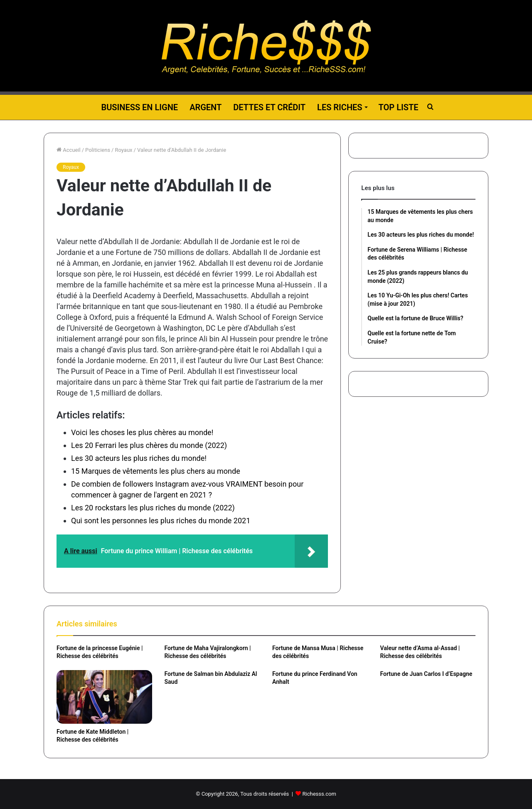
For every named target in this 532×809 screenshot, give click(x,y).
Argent (206, 107)
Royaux (123, 150)
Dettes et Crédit (269, 107)
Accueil (69, 150)
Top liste (399, 107)
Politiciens (98, 150)
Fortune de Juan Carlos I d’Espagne (426, 674)
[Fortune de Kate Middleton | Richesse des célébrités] (104, 697)
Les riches (340, 107)
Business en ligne (139, 107)
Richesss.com (319, 794)
